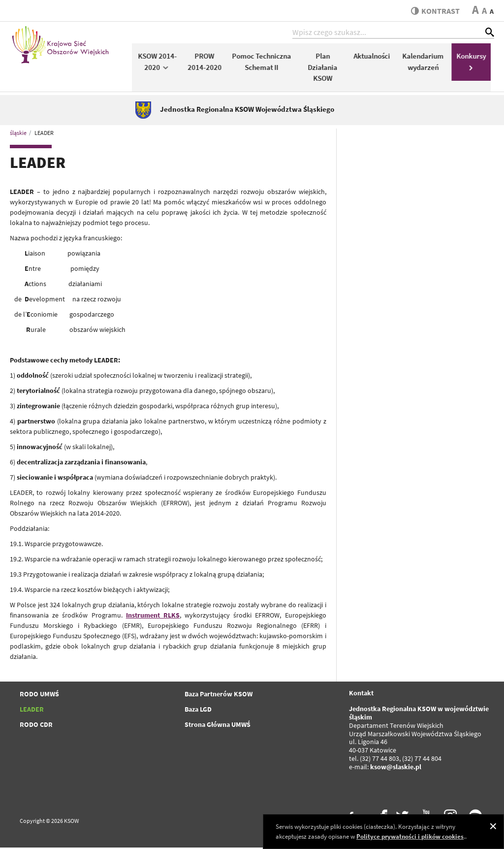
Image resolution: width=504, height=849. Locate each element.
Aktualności (375, 57)
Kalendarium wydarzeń (426, 63)
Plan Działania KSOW (326, 68)
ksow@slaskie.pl (396, 768)
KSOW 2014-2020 (161, 63)
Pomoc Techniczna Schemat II (265, 63)
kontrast (434, 11)
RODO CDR (36, 726)
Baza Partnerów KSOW (219, 696)
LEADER (32, 711)
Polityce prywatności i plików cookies (410, 836)
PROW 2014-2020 (208, 63)
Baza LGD (198, 711)
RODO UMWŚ (39, 696)
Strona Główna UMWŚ (218, 726)
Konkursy (474, 62)
